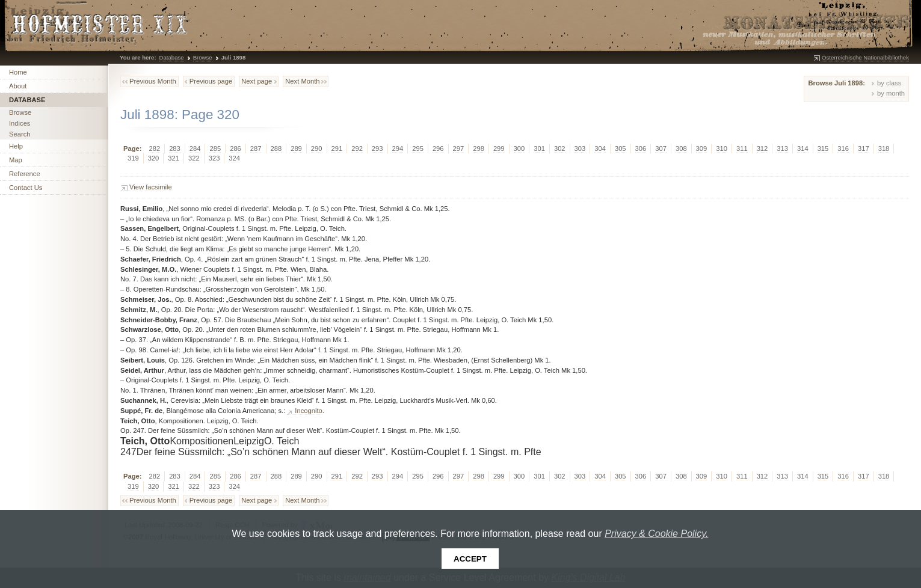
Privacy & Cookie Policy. (656, 534)
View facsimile (151, 187)
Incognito (308, 411)
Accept (470, 559)
